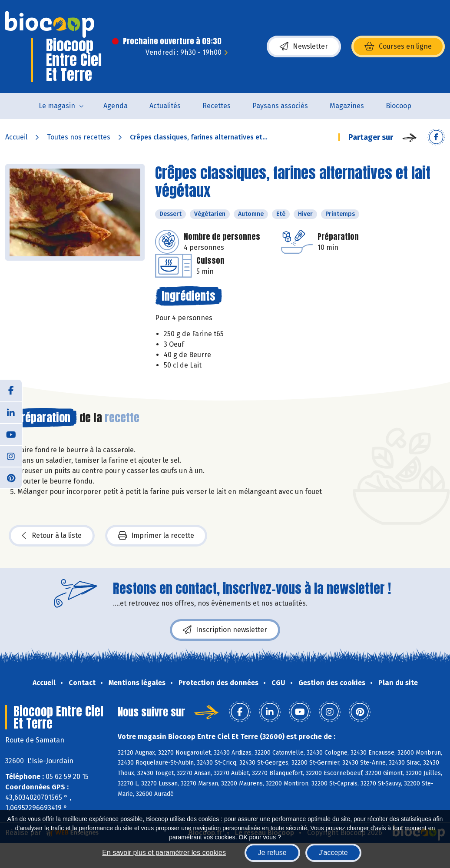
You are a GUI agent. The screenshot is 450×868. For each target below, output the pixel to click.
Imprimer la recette (156, 536)
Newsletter (304, 46)
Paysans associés (280, 106)
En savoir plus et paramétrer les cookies (164, 853)
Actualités (165, 106)
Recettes (217, 106)
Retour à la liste (52, 536)
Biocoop (399, 106)
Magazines (347, 106)
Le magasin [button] (57, 106)
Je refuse (272, 853)
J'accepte (333, 853)
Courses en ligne (398, 46)
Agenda (116, 106)
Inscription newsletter (225, 630)
